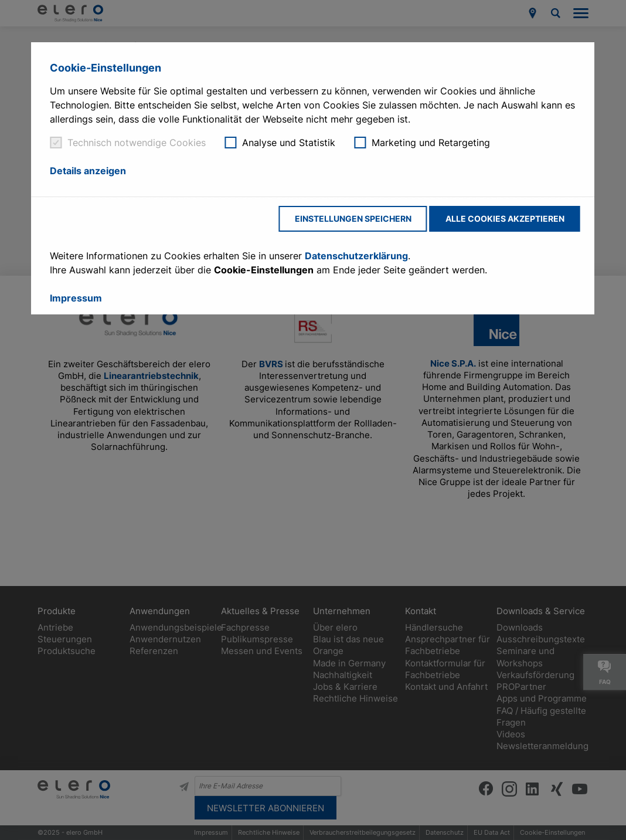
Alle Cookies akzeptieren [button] (505, 219)
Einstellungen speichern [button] (353, 219)
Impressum (76, 298)
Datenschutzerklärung (356, 256)
